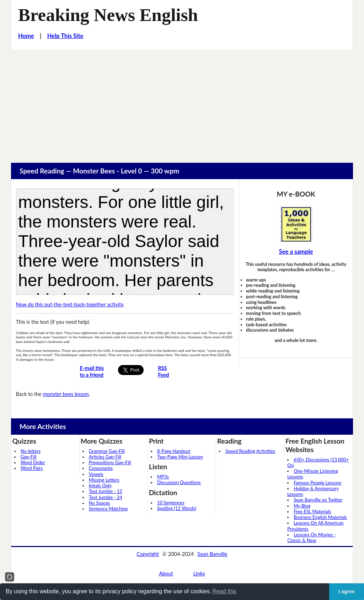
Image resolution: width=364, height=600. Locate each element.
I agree (347, 591)
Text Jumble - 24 (106, 497)
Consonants (101, 468)
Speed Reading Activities (250, 451)
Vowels (96, 474)
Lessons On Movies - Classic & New (311, 537)
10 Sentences (171, 503)
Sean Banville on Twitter (318, 500)
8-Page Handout (174, 451)
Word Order (33, 462)
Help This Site (65, 36)
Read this (224, 591)
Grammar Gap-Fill (107, 451)
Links (199, 574)
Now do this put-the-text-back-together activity (70, 304)
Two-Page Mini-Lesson (180, 457)
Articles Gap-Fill (105, 457)
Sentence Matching (108, 509)
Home (26, 36)
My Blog (302, 506)
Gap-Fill (29, 457)
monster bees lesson (66, 394)
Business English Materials (320, 517)
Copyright (148, 554)
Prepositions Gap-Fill (110, 462)
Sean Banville (212, 554)
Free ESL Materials (312, 511)
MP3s (163, 477)
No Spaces (100, 503)
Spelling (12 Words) (177, 508)
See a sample (296, 252)
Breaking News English (108, 15)
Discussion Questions (179, 482)
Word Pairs (32, 468)
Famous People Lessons (317, 483)
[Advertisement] (182, 103)
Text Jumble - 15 (106, 491)
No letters (31, 451)
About (166, 574)
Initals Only (100, 486)
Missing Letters (104, 480)
